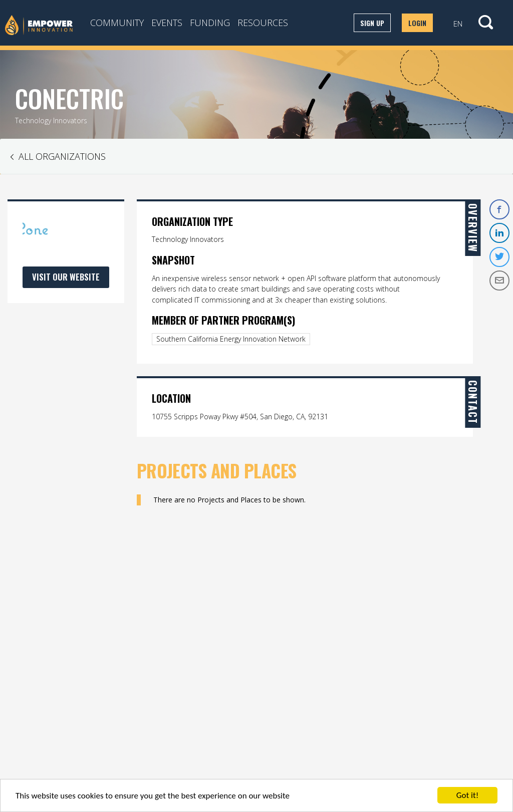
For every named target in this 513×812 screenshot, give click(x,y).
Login (417, 23)
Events (167, 23)
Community (117, 23)
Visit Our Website (66, 277)
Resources (263, 23)
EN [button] (458, 24)
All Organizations (62, 156)
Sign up (372, 23)
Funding (210, 23)
